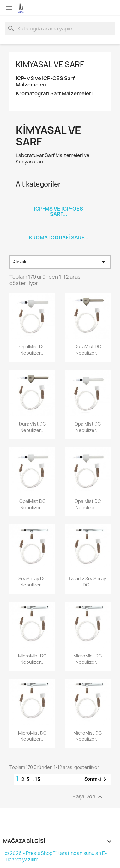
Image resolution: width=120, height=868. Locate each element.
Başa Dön (88, 797)
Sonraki (96, 779)
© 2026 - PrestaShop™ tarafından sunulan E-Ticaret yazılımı (56, 856)
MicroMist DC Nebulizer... (32, 659)
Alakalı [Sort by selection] (60, 262)
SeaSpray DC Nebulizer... (33, 582)
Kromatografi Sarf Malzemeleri (54, 94)
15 (38, 779)
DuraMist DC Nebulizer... (88, 350)
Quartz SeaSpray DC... (88, 582)
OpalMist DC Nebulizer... (33, 350)
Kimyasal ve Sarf (50, 64)
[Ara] (60, 29)
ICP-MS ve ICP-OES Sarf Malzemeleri (45, 82)
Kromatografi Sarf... (59, 238)
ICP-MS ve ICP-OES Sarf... (58, 212)
